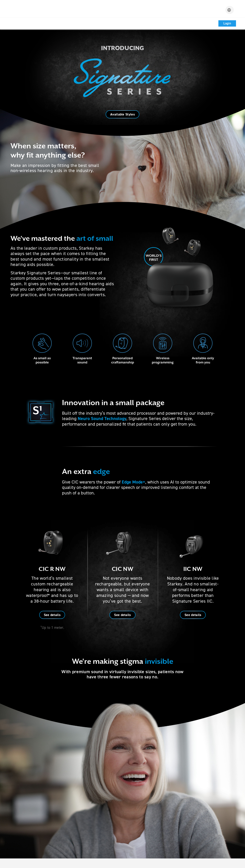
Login (227, 23)
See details (52, 615)
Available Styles (122, 114)
